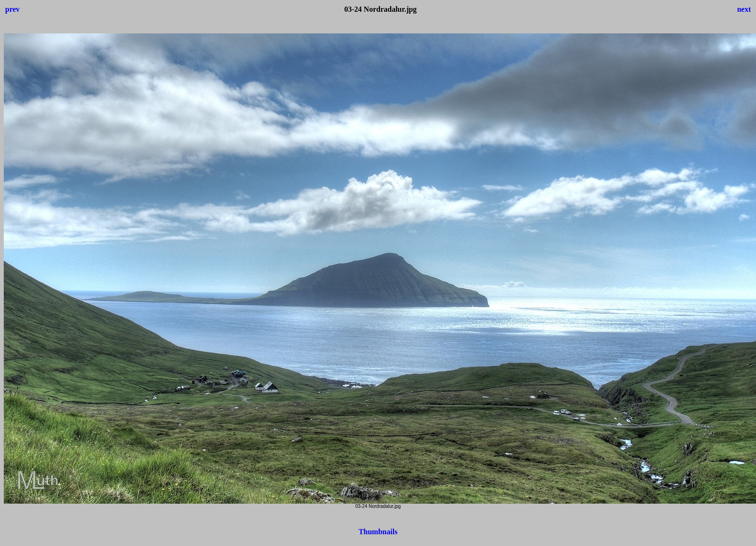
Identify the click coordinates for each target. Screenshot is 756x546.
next (744, 9)
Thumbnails (378, 532)
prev (12, 9)
